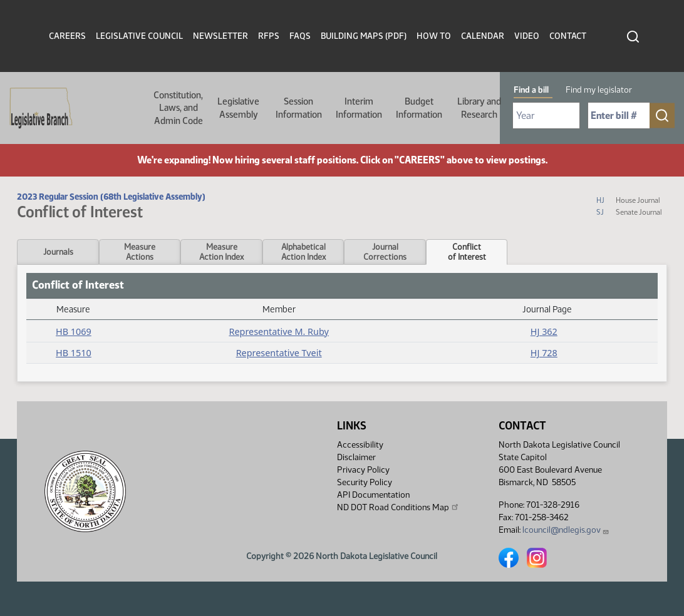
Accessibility (360, 445)
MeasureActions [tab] (140, 252)
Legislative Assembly (238, 108)
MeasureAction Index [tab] (221, 252)
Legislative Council (139, 36)
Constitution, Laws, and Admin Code (178, 108)
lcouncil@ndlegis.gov (566, 530)
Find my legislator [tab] (599, 90)
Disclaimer (356, 457)
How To (434, 36)
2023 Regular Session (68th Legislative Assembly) (111, 197)
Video (527, 36)
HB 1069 (74, 331)
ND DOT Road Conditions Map (398, 507)
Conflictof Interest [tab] (467, 252)
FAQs (300, 36)
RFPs (269, 36)
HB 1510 (74, 353)
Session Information (299, 108)
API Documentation (373, 495)
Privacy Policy (363, 470)
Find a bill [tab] (531, 90)
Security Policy (365, 482)
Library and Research (479, 108)
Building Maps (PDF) (364, 36)
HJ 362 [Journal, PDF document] (544, 331)
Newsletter (220, 36)
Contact (568, 36)
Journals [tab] (58, 252)
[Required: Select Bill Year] (546, 115)
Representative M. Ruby (278, 331)
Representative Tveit (279, 353)
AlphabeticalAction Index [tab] (303, 252)
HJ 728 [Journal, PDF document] (544, 353)
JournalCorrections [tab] (385, 252)
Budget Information (419, 108)
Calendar (483, 36)
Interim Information (359, 108)
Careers (67, 36)
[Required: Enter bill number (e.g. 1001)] (619, 115)
